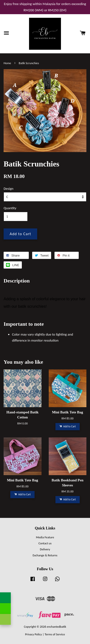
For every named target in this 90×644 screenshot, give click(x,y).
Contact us (45, 543)
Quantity (10, 208)
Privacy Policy (33, 634)
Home (7, 63)
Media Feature (45, 537)
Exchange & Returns (45, 555)
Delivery (45, 549)
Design (9, 189)
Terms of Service (55, 634)
